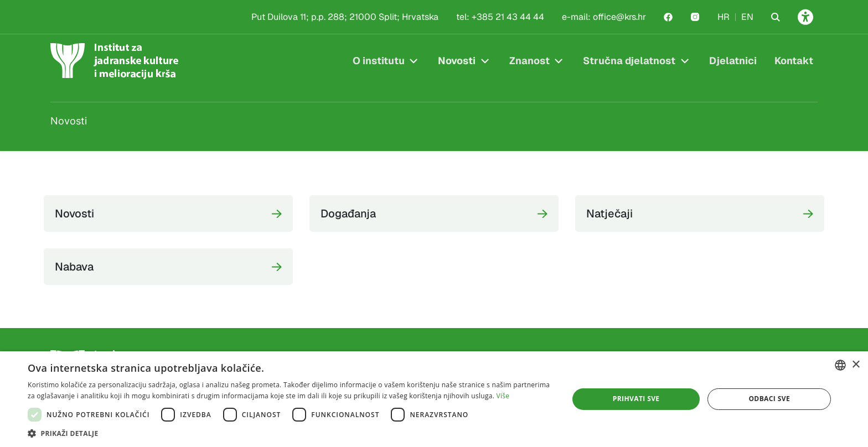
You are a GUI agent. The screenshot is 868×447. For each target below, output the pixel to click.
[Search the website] (776, 17)
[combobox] (840, 365)
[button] (290, 433)
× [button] (856, 365)
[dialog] (434, 399)
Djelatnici (733, 61)
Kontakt (794, 61)
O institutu (379, 61)
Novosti (457, 61)
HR (724, 17)
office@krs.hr (619, 17)
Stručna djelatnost (629, 61)
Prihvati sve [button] (636, 399)
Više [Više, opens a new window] (503, 396)
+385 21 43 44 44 (508, 17)
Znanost (529, 61)
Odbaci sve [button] (769, 399)
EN (747, 17)
